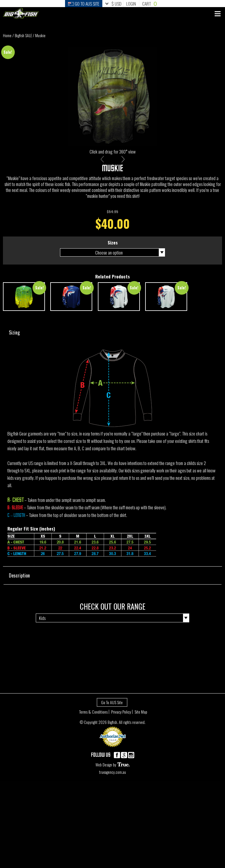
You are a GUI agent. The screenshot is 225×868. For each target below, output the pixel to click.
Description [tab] (115, 581)
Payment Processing (112, 755)
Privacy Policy (121, 718)
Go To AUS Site (112, 708)
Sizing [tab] (115, 338)
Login (131, 4)
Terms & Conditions (93, 718)
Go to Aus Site (84, 4)
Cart (149, 4)
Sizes (113, 248)
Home (7, 35)
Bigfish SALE (23, 35)
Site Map (141, 718)
